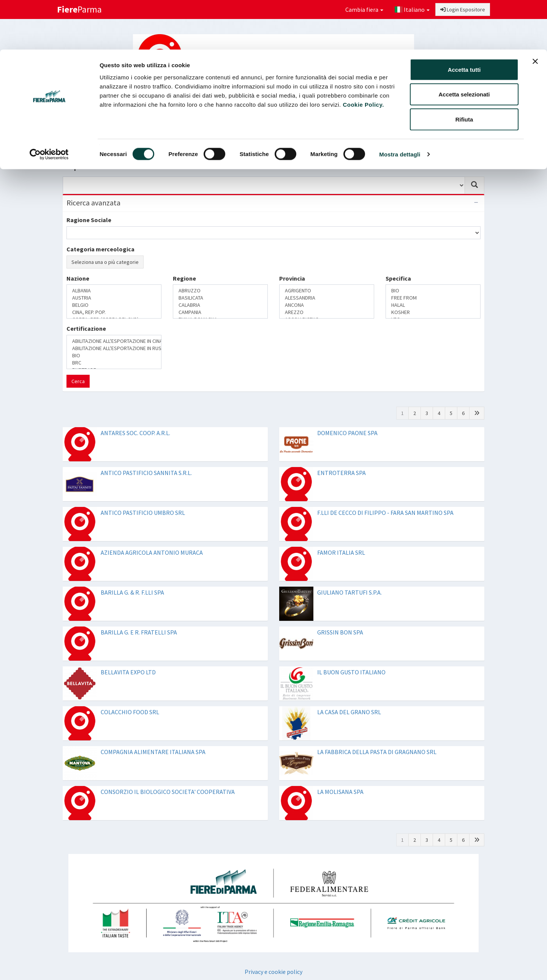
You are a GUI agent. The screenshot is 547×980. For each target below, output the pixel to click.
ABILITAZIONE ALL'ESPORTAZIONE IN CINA (114, 341)
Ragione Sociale (89, 220)
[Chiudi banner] (535, 12)
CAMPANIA (220, 312)
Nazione (78, 278)
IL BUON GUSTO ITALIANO (351, 672)
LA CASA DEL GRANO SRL (349, 712)
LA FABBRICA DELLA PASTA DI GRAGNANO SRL (377, 752)
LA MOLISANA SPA (340, 792)
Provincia (292, 278)
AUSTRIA (114, 298)
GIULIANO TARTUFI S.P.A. (349, 592)
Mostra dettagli (400, 105)
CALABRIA (220, 305)
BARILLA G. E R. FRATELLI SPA (139, 632)
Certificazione (86, 328)
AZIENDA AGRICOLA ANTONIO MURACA (152, 552)
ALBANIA (114, 291)
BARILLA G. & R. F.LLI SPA (132, 592)
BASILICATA (220, 298)
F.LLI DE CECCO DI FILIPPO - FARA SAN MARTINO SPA (385, 513)
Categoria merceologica (100, 249)
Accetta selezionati (464, 45)
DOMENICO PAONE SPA (347, 433)
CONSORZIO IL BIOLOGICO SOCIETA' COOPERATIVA (168, 792)
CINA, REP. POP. (114, 312)
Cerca (78, 381)
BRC (114, 363)
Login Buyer (93, 135)
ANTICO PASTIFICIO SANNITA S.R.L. (146, 473)
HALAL (433, 305)
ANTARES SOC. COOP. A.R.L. (135, 433)
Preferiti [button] (461, 135)
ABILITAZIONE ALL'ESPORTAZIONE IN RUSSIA (114, 348)
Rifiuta (464, 70)
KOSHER (433, 312)
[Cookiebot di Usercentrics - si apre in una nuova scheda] (49, 105)
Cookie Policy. (363, 55)
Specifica (398, 278)
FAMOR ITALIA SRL (341, 552)
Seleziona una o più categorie (105, 262)
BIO (433, 291)
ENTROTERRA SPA (341, 473)
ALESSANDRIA (327, 298)
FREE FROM (433, 298)
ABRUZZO (220, 291)
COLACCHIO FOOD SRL (130, 712)
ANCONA (327, 305)
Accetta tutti (464, 20)
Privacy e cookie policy (273, 972)
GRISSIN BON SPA (340, 632)
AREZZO (327, 312)
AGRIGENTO (327, 291)
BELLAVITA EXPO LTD (128, 672)
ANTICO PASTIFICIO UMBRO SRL (143, 513)
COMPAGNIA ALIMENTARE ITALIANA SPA (153, 752)
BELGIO (114, 305)
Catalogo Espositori (405, 135)
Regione (184, 278)
